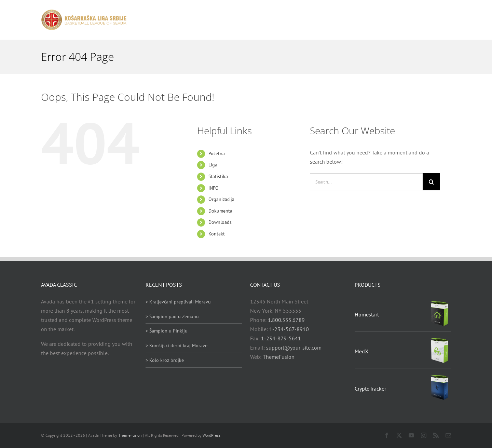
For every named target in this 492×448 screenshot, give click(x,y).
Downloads (220, 222)
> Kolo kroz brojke (165, 360)
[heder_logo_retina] (84, 12)
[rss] (436, 435)
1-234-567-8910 (289, 329)
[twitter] (399, 435)
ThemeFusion (279, 357)
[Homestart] (440, 303)
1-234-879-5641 (281, 338)
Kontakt (217, 234)
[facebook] (387, 435)
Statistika (218, 176)
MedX (361, 351)
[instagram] (424, 435)
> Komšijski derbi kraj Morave (176, 345)
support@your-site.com (294, 348)
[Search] (431, 182)
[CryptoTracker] (440, 377)
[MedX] (440, 340)
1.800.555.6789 (286, 320)
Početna (217, 153)
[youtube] (411, 435)
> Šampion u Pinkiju (167, 331)
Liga (213, 165)
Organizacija (221, 199)
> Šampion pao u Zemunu (172, 316)
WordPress (211, 435)
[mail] (448, 435)
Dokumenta (220, 211)
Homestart (367, 314)
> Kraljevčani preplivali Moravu (178, 302)
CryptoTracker (370, 389)
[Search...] (366, 182)
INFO (214, 188)
